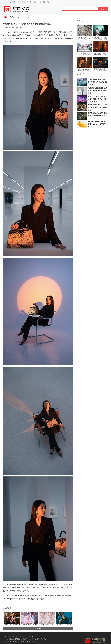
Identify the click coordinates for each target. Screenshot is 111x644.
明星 (14, 2)
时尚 (40, 2)
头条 (10, 2)
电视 (22, 2)
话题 (44, 2)
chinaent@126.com (19, 641)
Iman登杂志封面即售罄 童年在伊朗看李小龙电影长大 (100, 54)
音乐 (27, 2)
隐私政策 (30, 636)
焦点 (48, 2)
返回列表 (37, 628)
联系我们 (16, 636)
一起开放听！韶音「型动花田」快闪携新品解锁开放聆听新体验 (84, 54)
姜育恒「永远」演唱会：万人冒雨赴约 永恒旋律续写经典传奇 (100, 70)
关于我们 (9, 636)
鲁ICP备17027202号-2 (32, 641)
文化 (35, 2)
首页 (5, 2)
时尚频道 (26, 18)
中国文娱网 (18, 18)
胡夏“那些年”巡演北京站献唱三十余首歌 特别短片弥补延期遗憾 (100, 38)
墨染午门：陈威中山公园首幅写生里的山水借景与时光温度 (84, 38)
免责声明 (23, 636)
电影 (18, 2)
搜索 (103, 9)
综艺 (31, 2)
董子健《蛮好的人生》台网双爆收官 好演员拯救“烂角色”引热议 (84, 70)
